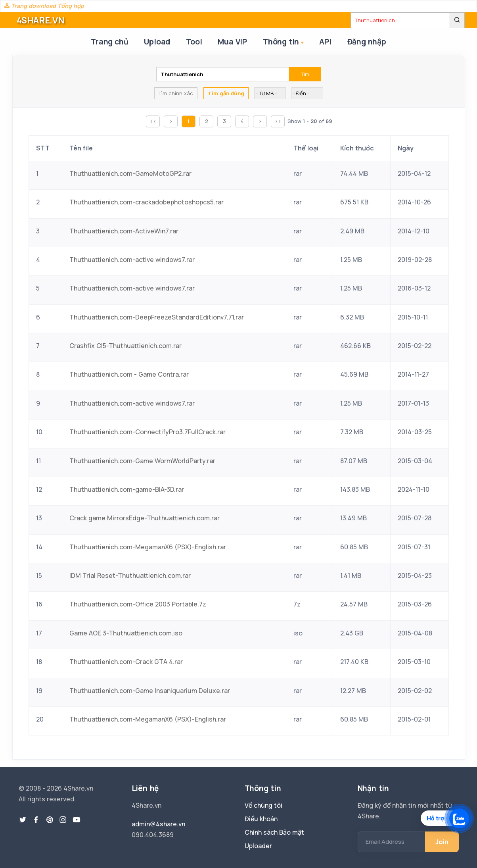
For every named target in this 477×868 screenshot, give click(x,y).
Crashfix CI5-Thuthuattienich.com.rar (125, 346)
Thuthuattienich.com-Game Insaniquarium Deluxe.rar (150, 691)
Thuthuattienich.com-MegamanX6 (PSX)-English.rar (148, 547)
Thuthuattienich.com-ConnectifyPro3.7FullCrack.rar (148, 432)
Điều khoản (261, 819)
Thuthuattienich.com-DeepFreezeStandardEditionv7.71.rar (157, 317)
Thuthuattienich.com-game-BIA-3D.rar (127, 489)
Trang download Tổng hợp (44, 6)
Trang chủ (109, 42)
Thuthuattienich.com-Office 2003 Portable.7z (138, 604)
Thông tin (284, 42)
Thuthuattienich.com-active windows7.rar (132, 260)
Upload (157, 42)
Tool (194, 42)
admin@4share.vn (158, 824)
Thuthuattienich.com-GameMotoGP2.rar (130, 173)
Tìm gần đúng (226, 93)
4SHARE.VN (40, 20)
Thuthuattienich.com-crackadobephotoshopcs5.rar (147, 202)
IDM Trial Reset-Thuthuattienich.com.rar (130, 575)
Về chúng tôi (263, 805)
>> (278, 121)
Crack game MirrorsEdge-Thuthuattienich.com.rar (145, 518)
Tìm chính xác (176, 93)
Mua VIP (232, 42)
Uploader (258, 846)
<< (153, 121)
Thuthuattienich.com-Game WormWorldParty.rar (142, 461)
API (325, 42)
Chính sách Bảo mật (274, 832)
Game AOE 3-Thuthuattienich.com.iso (126, 633)
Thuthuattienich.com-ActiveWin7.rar (124, 231)
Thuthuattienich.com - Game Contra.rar (129, 374)
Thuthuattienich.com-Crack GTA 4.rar (126, 662)
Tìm (305, 74)
